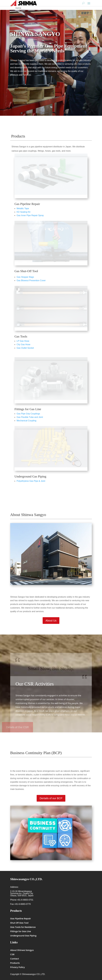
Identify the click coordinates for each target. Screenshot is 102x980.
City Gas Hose (23, 344)
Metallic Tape (23, 208)
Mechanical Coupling (26, 421)
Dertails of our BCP (51, 798)
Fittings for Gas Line (28, 409)
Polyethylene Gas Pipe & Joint (31, 481)
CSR (12, 954)
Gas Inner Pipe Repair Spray (30, 215)
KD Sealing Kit (23, 212)
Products (15, 963)
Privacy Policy (18, 967)
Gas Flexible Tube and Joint (30, 417)
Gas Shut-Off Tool (26, 271)
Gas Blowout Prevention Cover (31, 280)
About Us (51, 621)
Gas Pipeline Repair (27, 204)
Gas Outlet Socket (25, 348)
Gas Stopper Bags (25, 277)
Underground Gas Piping (30, 476)
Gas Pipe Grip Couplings (28, 414)
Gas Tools (21, 336)
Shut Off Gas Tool (19, 923)
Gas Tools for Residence (23, 927)
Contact (15, 959)
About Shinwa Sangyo (22, 950)
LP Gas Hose (23, 341)
